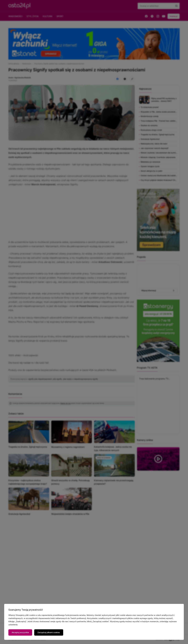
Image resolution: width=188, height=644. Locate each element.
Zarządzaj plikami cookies (49, 632)
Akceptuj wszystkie (20, 632)
